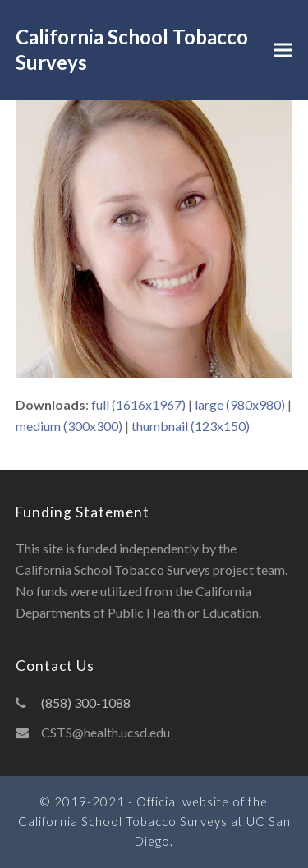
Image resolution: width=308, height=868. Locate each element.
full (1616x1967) (138, 404)
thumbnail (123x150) (191, 426)
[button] (283, 51)
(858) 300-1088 (86, 703)
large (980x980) (240, 404)
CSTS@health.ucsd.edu (106, 732)
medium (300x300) (69, 426)
